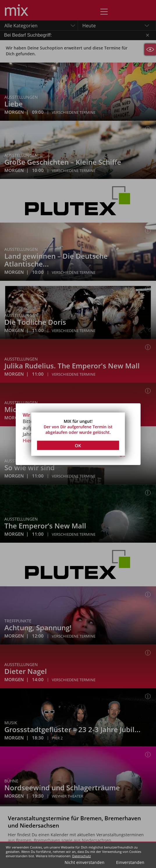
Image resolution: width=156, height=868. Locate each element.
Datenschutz (81, 856)
